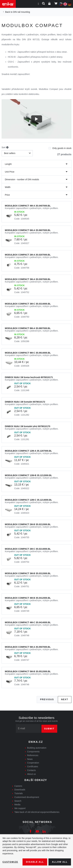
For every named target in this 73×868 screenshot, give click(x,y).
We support (20, 808)
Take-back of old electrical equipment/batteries (37, 812)
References (33, 755)
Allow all (60, 862)
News (30, 759)
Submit (49, 729)
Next (65, 699)
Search (18, 801)
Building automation (37, 748)
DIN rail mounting (21, 12)
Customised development (27, 797)
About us (31, 774)
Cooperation (33, 763)
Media (17, 805)
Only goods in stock (60, 147)
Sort (5, 148)
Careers (18, 786)
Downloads (20, 790)
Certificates (33, 766)
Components (33, 752)
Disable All (35, 862)
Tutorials (19, 793)
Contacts (31, 770)
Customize (10, 862)
